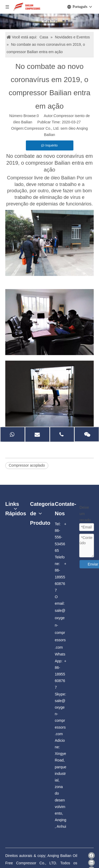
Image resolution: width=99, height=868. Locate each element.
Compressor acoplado (27, 465)
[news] (49, 21)
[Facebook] (91, 856)
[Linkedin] (91, 863)
